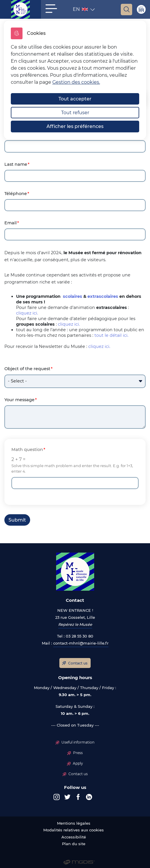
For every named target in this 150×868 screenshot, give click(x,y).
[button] (51, 9)
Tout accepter (75, 99)
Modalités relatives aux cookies (74, 830)
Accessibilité (74, 837)
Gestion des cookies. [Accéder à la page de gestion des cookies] (76, 82)
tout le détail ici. (111, 335)
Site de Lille (141, 9)
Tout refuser (75, 113)
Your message (19, 400)
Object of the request (27, 369)
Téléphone (16, 194)
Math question (27, 450)
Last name (16, 164)
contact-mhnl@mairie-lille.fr (81, 643)
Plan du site (74, 844)
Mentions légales (74, 823)
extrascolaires (103, 296)
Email (11, 223)
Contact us (78, 663)
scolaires (73, 296)
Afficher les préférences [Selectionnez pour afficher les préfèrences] (75, 126)
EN (81, 11)
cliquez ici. (27, 313)
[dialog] (75, 80)
